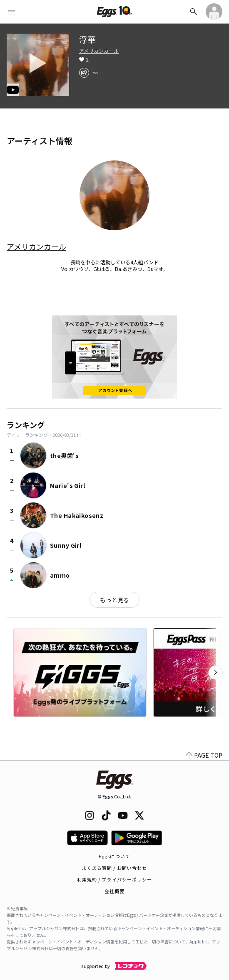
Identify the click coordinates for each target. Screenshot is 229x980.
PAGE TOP (204, 755)
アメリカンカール (99, 51)
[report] (96, 73)
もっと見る (114, 600)
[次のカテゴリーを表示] (216, 672)
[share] (84, 73)
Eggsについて (114, 856)
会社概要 (114, 891)
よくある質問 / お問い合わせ (115, 868)
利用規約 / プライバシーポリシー (115, 879)
